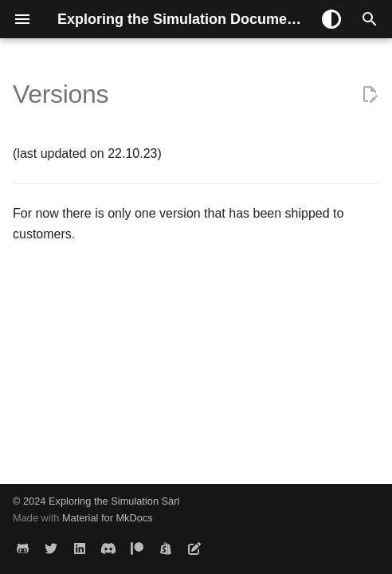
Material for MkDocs (108, 518)
